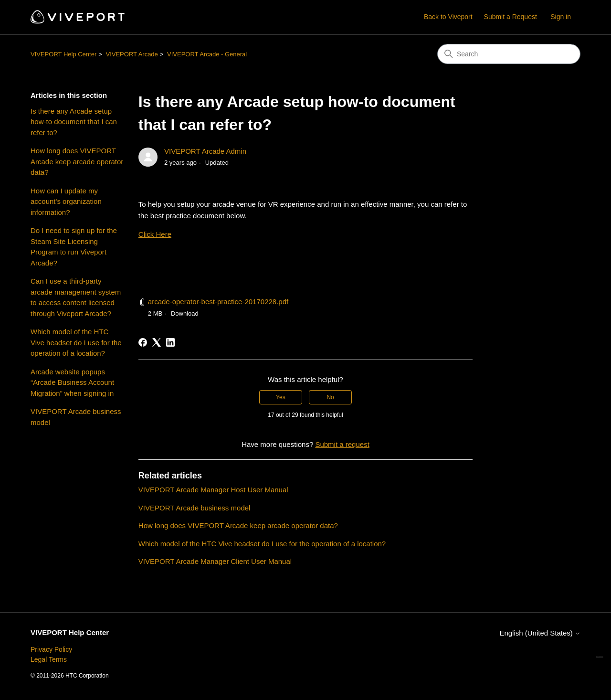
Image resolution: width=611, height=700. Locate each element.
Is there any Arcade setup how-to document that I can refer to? (74, 122)
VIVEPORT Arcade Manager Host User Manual (213, 490)
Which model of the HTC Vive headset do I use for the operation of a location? (76, 342)
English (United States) (540, 633)
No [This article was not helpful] (330, 397)
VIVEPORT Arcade (132, 54)
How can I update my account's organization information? (66, 202)
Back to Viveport (448, 17)
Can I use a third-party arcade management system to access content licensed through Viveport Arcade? (76, 297)
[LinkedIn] (170, 342)
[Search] (509, 54)
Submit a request (342, 444)
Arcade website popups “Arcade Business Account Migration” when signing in (72, 382)
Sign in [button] (561, 17)
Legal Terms (49, 659)
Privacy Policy (51, 649)
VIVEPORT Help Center (63, 54)
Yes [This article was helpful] (281, 397)
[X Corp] (157, 342)
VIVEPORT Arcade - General (207, 54)
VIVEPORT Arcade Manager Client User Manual (215, 561)
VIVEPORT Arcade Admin (205, 151)
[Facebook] (143, 342)
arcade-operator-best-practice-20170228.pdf (218, 302)
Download (185, 313)
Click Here (155, 234)
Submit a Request (511, 17)
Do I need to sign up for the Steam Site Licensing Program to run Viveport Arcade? (74, 247)
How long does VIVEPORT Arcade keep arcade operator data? (77, 161)
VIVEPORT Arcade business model (76, 417)
